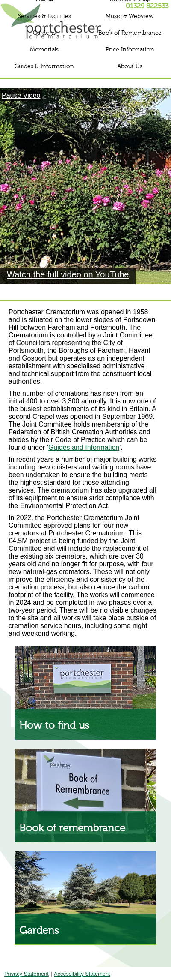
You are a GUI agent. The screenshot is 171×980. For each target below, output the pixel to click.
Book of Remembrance (130, 33)
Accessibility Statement (82, 974)
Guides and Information (84, 447)
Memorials (44, 50)
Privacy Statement (27, 974)
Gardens (44, 33)
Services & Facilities (44, 16)
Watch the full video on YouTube (68, 274)
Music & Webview (130, 16)
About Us (130, 66)
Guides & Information (44, 66)
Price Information (130, 50)
